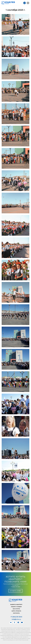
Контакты (16, 613)
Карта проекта (16, 611)
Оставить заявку (16, 591)
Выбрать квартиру (16, 604)
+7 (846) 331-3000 (15, 587)
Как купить (16, 609)
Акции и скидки (16, 607)
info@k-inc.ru (16, 619)
